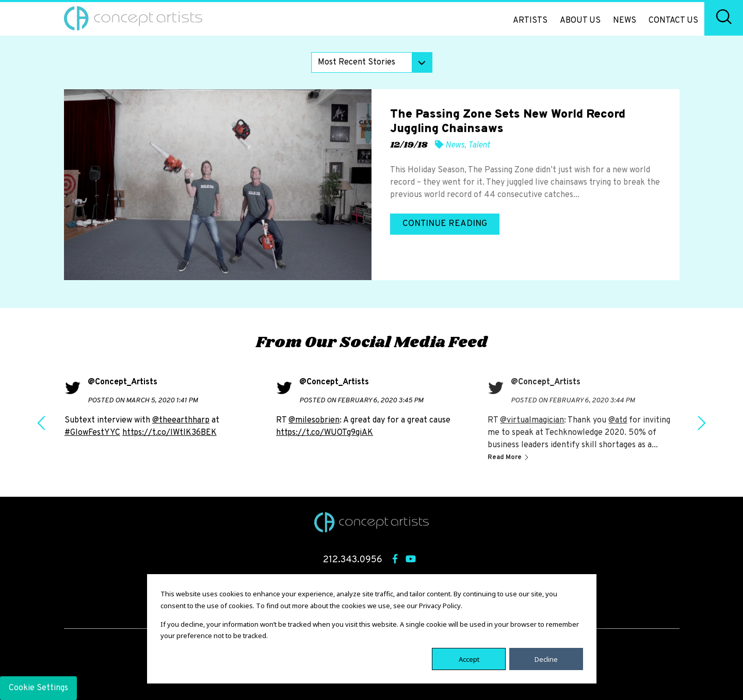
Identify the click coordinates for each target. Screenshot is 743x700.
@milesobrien (314, 420)
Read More (505, 458)
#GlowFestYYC (92, 433)
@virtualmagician (532, 420)
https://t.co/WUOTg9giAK (325, 433)
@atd (618, 420)
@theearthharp (181, 420)
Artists (530, 21)
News (625, 21)
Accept (469, 659)
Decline (546, 659)
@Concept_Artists (123, 382)
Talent (479, 145)
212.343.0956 (353, 560)
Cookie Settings (38, 688)
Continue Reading (445, 224)
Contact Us (673, 21)
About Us (580, 21)
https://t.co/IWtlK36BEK (169, 433)
